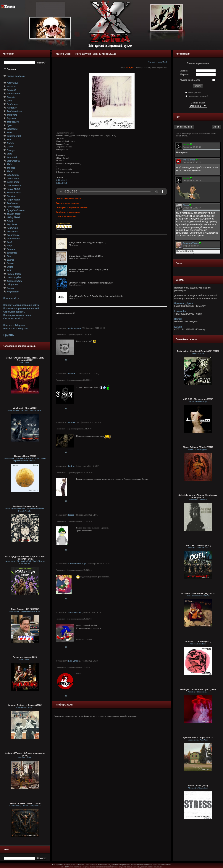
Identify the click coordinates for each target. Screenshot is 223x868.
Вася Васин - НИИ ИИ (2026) (25, 609)
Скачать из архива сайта (68, 199)
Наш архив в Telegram (15, 329)
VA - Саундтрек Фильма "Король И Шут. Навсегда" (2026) (25, 558)
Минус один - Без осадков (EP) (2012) (88, 243)
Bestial (178, 319)
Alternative (152, 62)
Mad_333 (130, 68)
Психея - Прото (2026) (25, 456)
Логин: (184, 71)
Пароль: (185, 74)
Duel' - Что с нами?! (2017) (198, 545)
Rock (165, 62)
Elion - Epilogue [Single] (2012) (198, 447)
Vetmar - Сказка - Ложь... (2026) (25, 803)
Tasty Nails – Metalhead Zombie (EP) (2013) (198, 351)
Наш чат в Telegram (14, 325)
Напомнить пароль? (198, 96)
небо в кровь (75, 328)
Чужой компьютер (190, 80)
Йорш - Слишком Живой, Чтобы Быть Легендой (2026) (25, 359)
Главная (11, 69)
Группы (9, 335)
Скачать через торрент (67, 203)
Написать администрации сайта (21, 305)
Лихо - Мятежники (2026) (25, 657)
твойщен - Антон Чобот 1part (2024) (198, 689)
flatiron (72, 466)
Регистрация (194, 93)
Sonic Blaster (75, 612)
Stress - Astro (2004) (198, 786)
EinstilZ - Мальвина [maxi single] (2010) (88, 269)
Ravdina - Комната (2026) (25, 506)
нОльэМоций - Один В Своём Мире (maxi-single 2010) (96, 296)
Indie (160, 62)
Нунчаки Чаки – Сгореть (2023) (198, 738)
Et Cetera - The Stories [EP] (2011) (198, 593)
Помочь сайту (11, 298)
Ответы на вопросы (14, 312)
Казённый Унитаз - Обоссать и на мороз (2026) (25, 754)
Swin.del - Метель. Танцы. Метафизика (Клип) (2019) (198, 496)
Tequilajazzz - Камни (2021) (198, 641)
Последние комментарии (17, 315)
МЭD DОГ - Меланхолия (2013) (198, 399)
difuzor (72, 374)
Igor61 (71, 515)
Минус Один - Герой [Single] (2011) (86, 256)
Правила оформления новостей (21, 308)
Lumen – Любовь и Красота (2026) (25, 705)
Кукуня (178, 327)
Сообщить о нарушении (68, 212)
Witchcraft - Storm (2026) (25, 408)
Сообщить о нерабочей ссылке (72, 208)
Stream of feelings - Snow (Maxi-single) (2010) (91, 283)
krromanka (180, 311)
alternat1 (72, 422)
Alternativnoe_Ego (77, 564)
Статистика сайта (13, 318)
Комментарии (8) (65, 313)
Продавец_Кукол (184, 303)
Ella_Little (73, 661)
